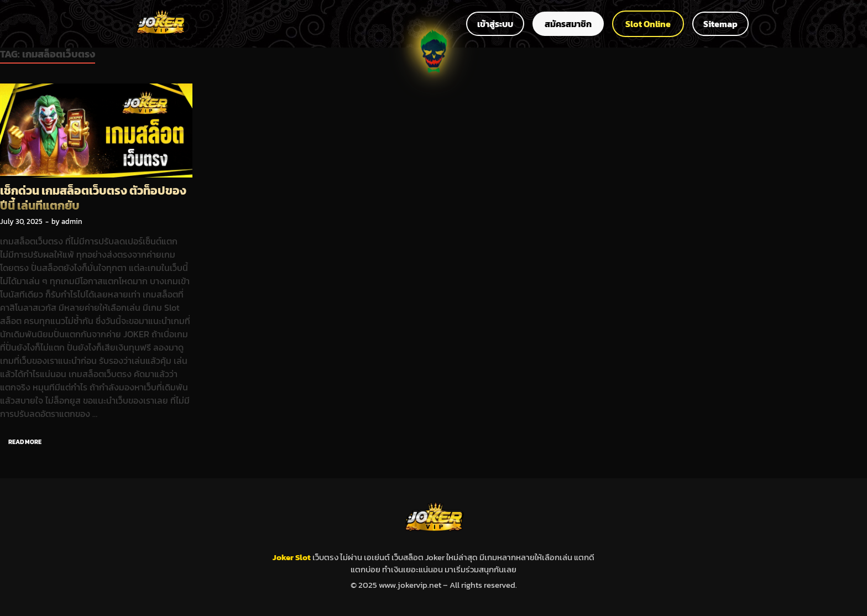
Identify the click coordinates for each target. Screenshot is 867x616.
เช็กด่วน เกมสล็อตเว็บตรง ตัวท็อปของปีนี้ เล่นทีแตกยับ (93, 198)
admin (72, 221)
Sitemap (720, 24)
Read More (21, 440)
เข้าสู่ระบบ (495, 24)
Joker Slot (293, 557)
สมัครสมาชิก (568, 24)
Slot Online (648, 24)
